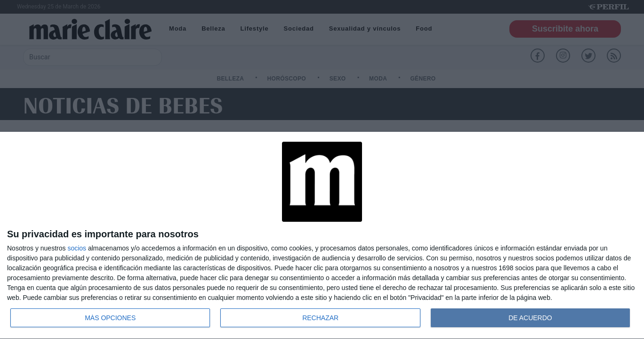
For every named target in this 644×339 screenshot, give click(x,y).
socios (77, 248)
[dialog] (322, 236)
